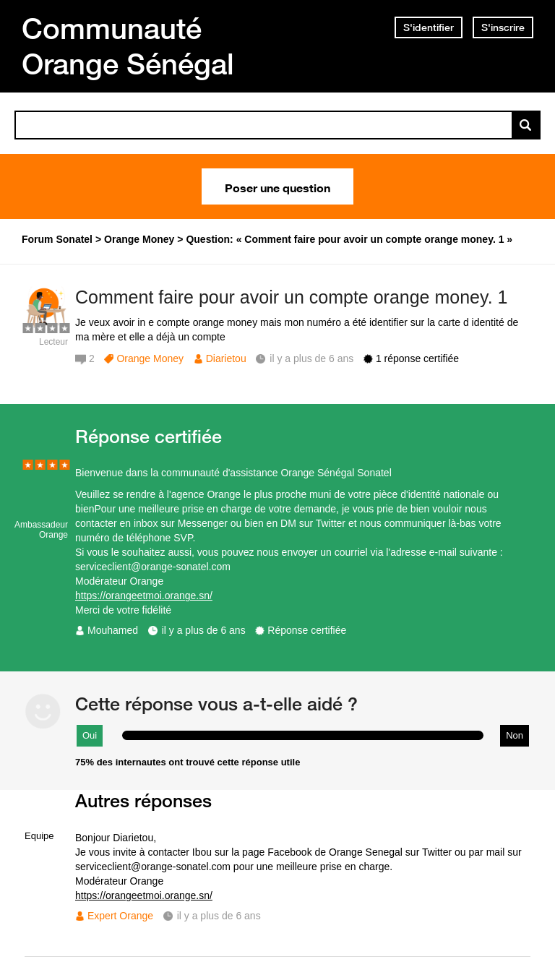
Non (515, 735)
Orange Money (150, 358)
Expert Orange (120, 916)
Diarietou (226, 358)
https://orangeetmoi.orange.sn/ (144, 596)
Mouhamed (113, 630)
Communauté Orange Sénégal (128, 46)
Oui (90, 735)
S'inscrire (503, 27)
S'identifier (429, 27)
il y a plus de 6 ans (204, 630)
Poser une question (277, 186)
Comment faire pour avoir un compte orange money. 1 (291, 297)
